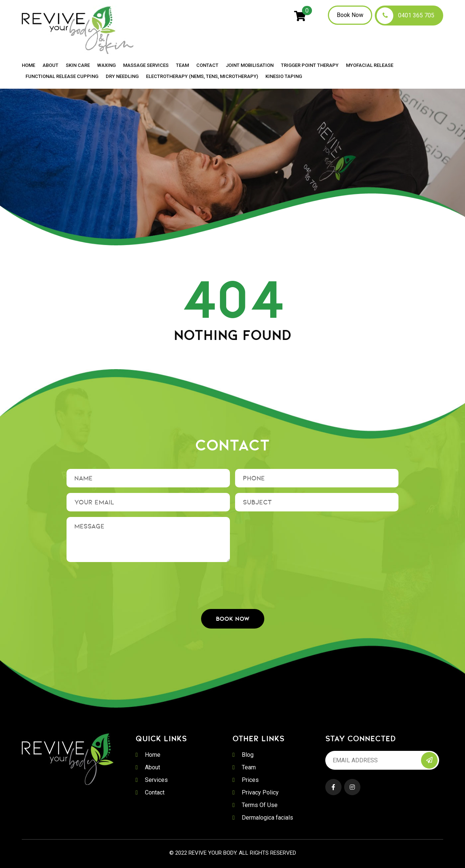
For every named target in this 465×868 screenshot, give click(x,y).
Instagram (352, 787)
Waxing (106, 65)
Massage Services (146, 65)
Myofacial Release (370, 65)
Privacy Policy (260, 792)
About (50, 65)
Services (156, 780)
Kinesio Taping (284, 76)
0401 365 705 (416, 15)
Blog (248, 755)
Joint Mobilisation (250, 65)
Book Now (350, 15)
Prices (250, 780)
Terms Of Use (260, 805)
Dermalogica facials (267, 818)
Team (182, 65)
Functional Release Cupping (62, 76)
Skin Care (78, 65)
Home (28, 65)
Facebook (333, 787)
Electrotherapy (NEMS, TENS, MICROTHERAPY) (202, 76)
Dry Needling (122, 76)
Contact (207, 65)
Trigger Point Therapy (310, 65)
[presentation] (232, 582)
